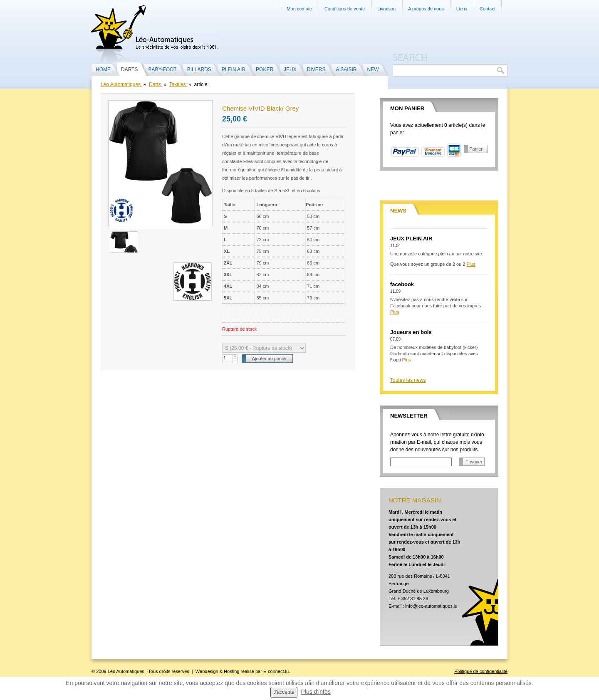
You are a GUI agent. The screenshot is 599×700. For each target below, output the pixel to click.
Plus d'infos (316, 692)
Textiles (178, 84)
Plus (471, 264)
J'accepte (284, 692)
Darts (156, 84)
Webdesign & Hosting (218, 671)
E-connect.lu (276, 671)
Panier (476, 149)
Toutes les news (408, 380)
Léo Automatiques (121, 84)
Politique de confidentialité (481, 671)
